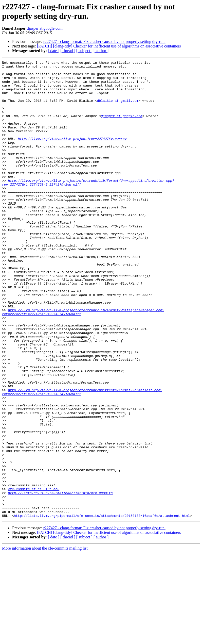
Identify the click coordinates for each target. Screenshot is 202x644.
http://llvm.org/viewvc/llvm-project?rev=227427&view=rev (72, 155)
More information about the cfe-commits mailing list (45, 640)
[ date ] (54, 51)
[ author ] (101, 51)
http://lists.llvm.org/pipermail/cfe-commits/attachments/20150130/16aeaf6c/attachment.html (102, 607)
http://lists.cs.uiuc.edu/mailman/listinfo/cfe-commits (60, 580)
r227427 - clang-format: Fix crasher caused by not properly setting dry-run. (104, 42)
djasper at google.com (45, 28)
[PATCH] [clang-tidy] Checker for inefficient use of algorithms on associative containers (109, 46)
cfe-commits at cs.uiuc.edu (34, 575)
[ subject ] (84, 51)
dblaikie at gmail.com (118, 109)
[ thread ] (68, 51)
